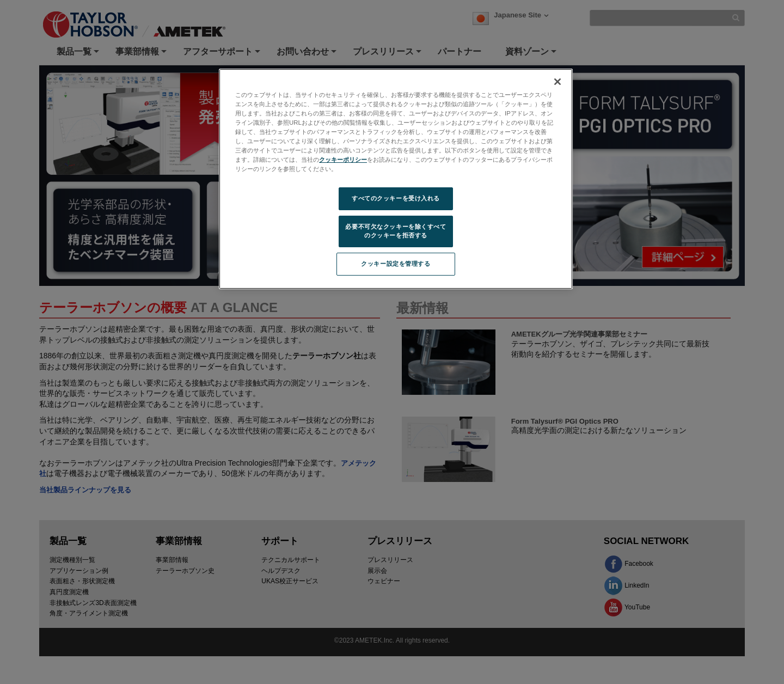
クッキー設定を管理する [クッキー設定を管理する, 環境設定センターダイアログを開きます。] (396, 264)
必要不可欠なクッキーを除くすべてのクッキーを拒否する (396, 231)
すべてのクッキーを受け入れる (396, 198)
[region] (396, 179)
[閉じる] (558, 82)
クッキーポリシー (343, 160)
